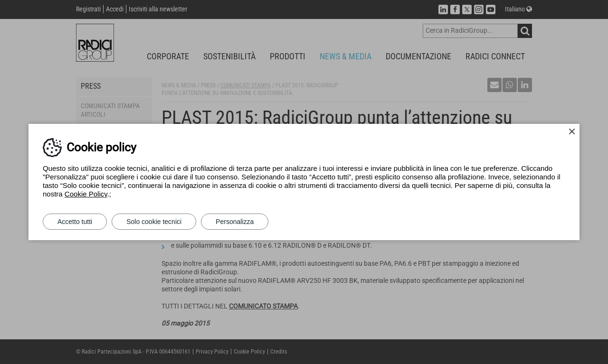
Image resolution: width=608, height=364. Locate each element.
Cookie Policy (86, 194)
